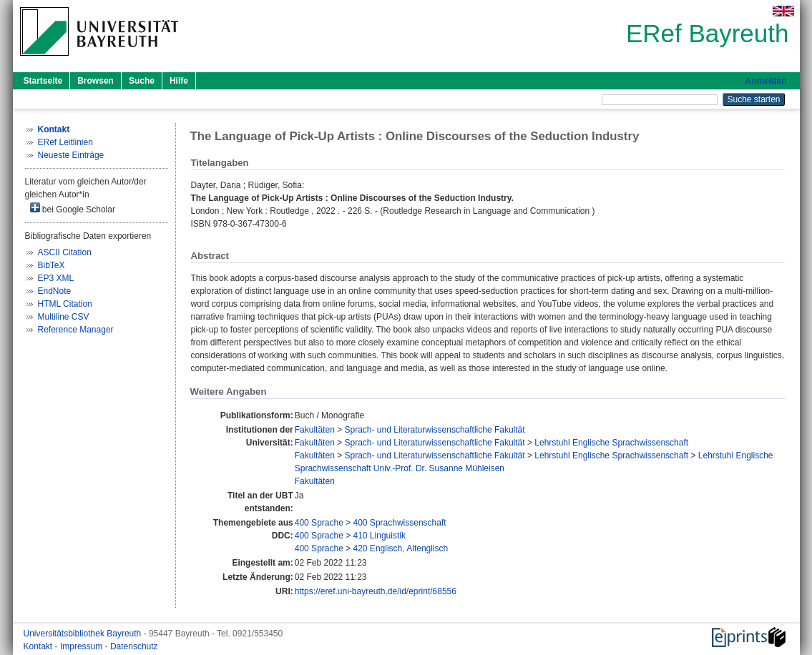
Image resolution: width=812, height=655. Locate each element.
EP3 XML (56, 278)
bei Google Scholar (73, 208)
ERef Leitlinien (65, 142)
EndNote (55, 291)
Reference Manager (76, 330)
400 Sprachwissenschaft (400, 523)
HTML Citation (65, 304)
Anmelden (765, 81)
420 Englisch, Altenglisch (401, 548)
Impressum (83, 646)
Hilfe (179, 81)
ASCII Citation (65, 252)
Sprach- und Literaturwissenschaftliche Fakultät (435, 430)
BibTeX (52, 265)
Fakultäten (315, 430)
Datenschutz (134, 646)
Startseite (43, 81)
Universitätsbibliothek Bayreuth (84, 634)
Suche (142, 81)
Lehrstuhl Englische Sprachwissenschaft (611, 443)
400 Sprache (319, 523)
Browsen (96, 81)
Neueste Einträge (71, 155)
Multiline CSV (64, 317)
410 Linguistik (380, 536)
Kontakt (39, 646)
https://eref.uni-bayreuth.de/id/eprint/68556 (376, 591)
